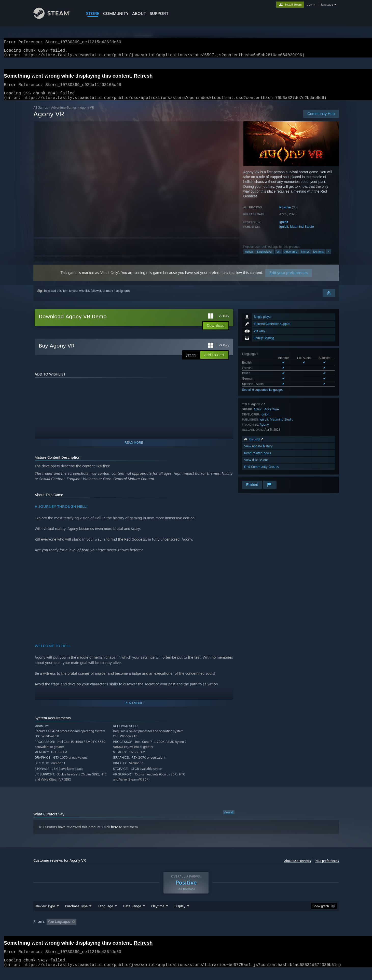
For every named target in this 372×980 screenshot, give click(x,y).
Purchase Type (76, 916)
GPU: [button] (272, 931)
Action (249, 258)
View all (229, 818)
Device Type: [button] (294, 931)
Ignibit (284, 228)
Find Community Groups (261, 473)
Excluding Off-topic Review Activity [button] (110, 931)
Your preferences (327, 867)
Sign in (42, 297)
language (327, 5)
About (139, 13)
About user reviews (298, 867)
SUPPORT (159, 13)
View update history (258, 452)
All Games (41, 114)
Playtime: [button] (150, 931)
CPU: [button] (255, 931)
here (115, 833)
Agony (264, 431)
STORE (93, 13)
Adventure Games (64, 114)
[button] (214, 361)
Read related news (258, 459)
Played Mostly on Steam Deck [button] (186, 931)
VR (278, 258)
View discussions (256, 466)
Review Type (45, 916)
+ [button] (328, 258)
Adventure (291, 258)
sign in (311, 5)
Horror (305, 258)
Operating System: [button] (229, 931)
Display (180, 916)
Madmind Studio (302, 233)
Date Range (132, 916)
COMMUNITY (116, 13)
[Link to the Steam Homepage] (56, 17)
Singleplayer (265, 258)
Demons (318, 258)
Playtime (158, 916)
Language (105, 916)
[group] (186, 932)
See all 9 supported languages (263, 396)
